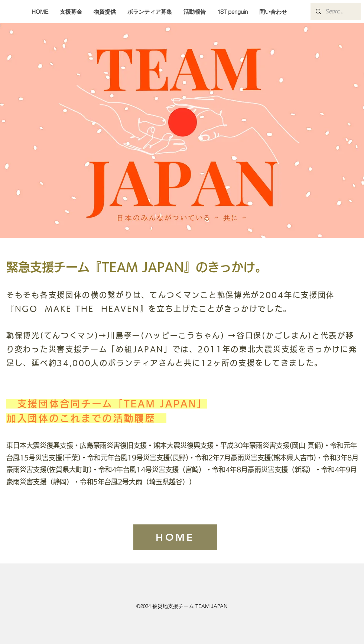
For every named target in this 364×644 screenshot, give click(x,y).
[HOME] (175, 537)
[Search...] (335, 12)
